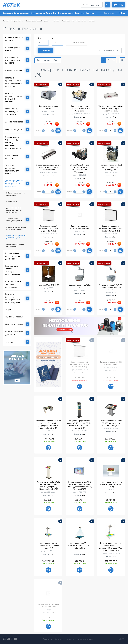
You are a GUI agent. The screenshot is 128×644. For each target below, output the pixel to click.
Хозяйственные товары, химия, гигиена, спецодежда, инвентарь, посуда (14, 143)
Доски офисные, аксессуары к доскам (14, 220)
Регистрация (109, 13)
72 (109, 60)
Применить (45, 50)
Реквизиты (47, 639)
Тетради (9, 342)
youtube (16, 639)
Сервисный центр (38, 13)
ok (12, 639)
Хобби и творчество (14, 122)
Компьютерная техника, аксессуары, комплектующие (13, 270)
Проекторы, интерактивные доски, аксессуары (16, 237)
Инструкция (8, 13)
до (53, 38)
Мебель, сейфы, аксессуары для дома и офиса (13, 256)
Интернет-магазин (22, 13)
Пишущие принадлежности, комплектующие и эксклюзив (14, 82)
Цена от (40, 38)
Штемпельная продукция (12, 157)
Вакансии (59, 639)
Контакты (90, 13)
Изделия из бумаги (14, 130)
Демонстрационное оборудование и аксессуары (43, 21)
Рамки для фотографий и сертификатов (15, 245)
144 (114, 60)
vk (5, 639)
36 (103, 60)
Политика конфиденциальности (79, 639)
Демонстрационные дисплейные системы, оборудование (14, 210)
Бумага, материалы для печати (14, 333)
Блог (55, 13)
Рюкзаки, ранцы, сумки (13, 49)
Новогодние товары (14, 324)
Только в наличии (79, 43)
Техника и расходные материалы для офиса (12, 169)
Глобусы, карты (12, 201)
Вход (123, 13)
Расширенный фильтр (109, 50)
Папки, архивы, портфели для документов (12, 111)
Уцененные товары (14, 317)
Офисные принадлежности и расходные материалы (14, 97)
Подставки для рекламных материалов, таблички (16, 228)
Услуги (49, 13)
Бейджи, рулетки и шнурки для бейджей (16, 194)
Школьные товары (14, 70)
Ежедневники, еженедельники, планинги (13, 60)
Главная (6, 21)
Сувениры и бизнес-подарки (14, 39)
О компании (80, 13)
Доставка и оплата (66, 13)
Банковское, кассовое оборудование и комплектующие (13, 298)
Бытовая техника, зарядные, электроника (13, 284)
